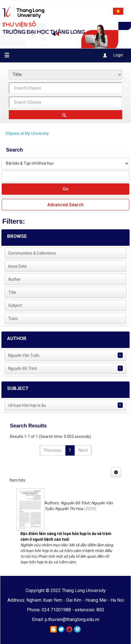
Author (14, 279)
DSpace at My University (27, 133)
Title (12, 292)
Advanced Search (65, 205)
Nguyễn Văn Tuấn (24, 355)
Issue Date (18, 266)
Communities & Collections (32, 253)
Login (115, 55)
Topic (13, 318)
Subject (15, 305)
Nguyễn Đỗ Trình (23, 368)
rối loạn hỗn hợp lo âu (27, 405)
